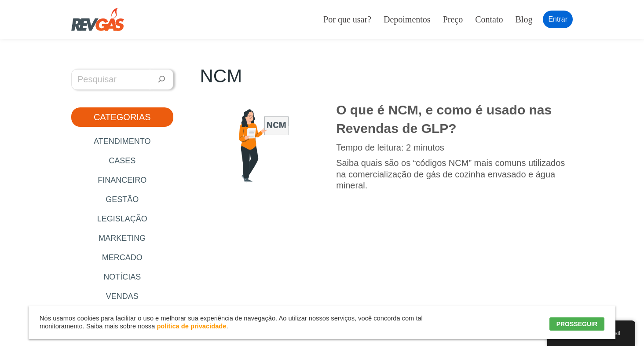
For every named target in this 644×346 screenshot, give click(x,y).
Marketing (122, 238)
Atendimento (122, 141)
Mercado (122, 258)
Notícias (122, 277)
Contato (489, 19)
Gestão (122, 199)
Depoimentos (407, 19)
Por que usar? (347, 19)
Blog (524, 19)
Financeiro (122, 180)
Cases (122, 161)
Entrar (558, 19)
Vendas (122, 296)
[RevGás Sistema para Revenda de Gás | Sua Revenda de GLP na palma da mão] (98, 19)
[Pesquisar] (162, 79)
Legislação (122, 219)
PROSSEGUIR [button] (577, 324)
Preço (453, 19)
